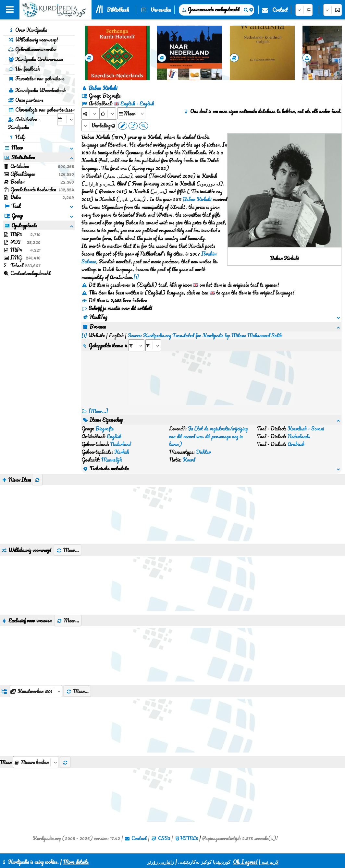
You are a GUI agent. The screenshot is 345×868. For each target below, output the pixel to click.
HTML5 (189, 838)
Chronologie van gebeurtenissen (41, 110)
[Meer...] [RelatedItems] (98, 411)
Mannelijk (111, 460)
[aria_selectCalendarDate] (66, 120)
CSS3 (164, 838)
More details (76, 862)
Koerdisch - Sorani (306, 428)
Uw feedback (24, 69)
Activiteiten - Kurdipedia (24, 123)
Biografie (105, 428)
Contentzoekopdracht (27, 273)
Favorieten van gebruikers (36, 78)
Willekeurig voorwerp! (33, 40)
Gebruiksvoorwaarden (32, 49)
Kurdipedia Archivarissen (36, 59)
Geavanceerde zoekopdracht (214, 9)
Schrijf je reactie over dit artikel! (117, 308)
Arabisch (296, 444)
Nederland (121, 444)
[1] (136, 277)
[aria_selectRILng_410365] (153, 345)
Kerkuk (122, 452)
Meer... (68, 550)
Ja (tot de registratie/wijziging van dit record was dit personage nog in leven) (208, 436)
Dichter (203, 452)
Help (17, 137)
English (114, 436)
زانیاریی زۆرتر (160, 862)
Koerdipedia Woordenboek (37, 90)
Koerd (189, 460)
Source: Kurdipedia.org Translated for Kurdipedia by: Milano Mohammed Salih (205, 335)
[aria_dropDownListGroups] (36, 691)
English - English (137, 103)
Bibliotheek (118, 10)
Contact (280, 10)
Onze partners (26, 100)
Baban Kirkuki (197, 199)
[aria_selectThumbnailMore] (36, 762)
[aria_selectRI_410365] (136, 345)
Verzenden (161, 10)
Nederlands (299, 436)
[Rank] (108, 113)
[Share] (90, 113)
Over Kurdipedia (28, 30)
